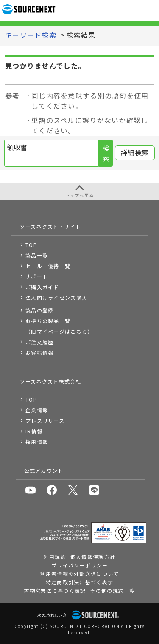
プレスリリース (45, 421)
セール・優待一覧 (48, 266)
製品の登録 (39, 310)
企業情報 (37, 410)
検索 (106, 154)
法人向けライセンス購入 (56, 297)
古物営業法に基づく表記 (55, 591)
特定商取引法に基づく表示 (79, 582)
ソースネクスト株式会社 (51, 381)
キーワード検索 (31, 35)
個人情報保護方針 (93, 557)
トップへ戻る (80, 195)
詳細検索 (135, 153)
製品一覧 (37, 255)
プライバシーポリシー (79, 565)
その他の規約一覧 (112, 591)
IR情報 (34, 431)
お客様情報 (39, 352)
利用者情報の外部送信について (80, 574)
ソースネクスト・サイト (51, 226)
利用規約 (55, 557)
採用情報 (37, 442)
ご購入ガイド (42, 287)
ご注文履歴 (39, 342)
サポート (37, 276)
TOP (31, 245)
